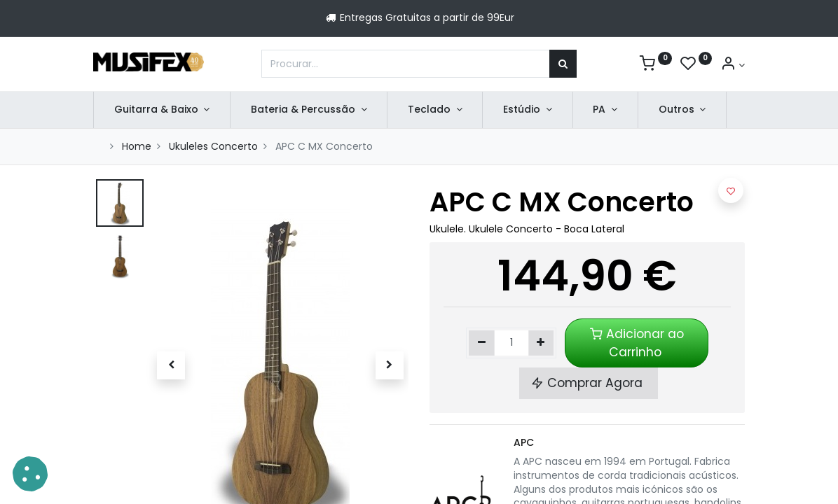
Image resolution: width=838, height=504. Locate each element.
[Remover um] (482, 343)
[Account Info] (733, 65)
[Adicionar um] (541, 343)
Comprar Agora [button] (589, 383)
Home (137, 146)
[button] (171, 365)
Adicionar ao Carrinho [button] (637, 343)
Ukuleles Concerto (213, 146)
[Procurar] (563, 64)
